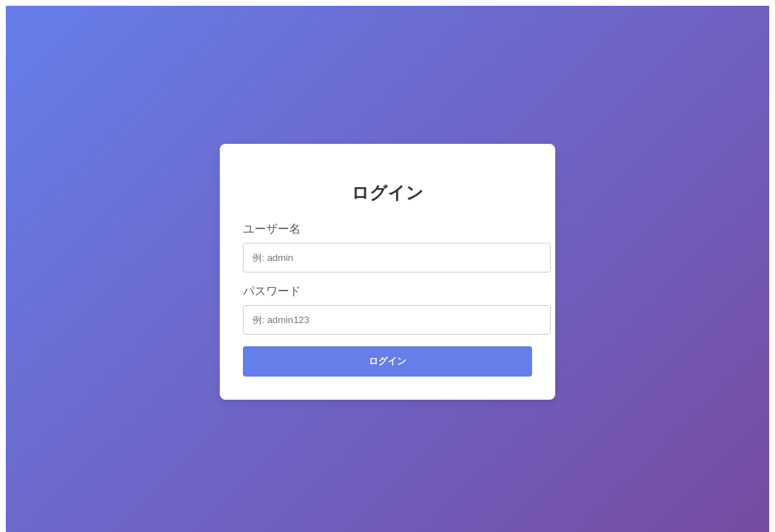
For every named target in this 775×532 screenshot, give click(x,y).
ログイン (387, 361)
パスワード (272, 291)
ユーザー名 (272, 229)
